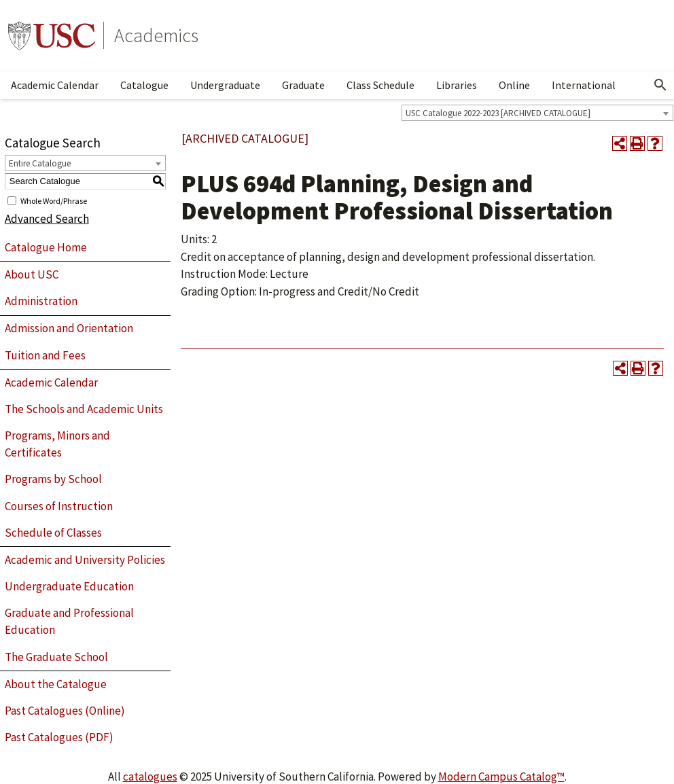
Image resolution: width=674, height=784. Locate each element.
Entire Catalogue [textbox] (40, 163)
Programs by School (53, 479)
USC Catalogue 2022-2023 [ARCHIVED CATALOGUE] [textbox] (498, 113)
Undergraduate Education (69, 586)
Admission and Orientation (69, 328)
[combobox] (537, 113)
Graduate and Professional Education (69, 622)
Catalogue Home (46, 247)
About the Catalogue (56, 684)
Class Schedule (380, 85)
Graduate (303, 85)
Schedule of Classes (53, 533)
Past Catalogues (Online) (65, 711)
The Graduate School (56, 657)
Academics (156, 35)
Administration (41, 301)
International (584, 85)
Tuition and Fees (45, 355)
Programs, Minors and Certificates (57, 444)
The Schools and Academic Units (84, 409)
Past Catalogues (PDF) (59, 737)
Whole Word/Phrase (54, 200)
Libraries (457, 85)
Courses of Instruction (59, 506)
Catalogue (144, 85)
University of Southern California (52, 35)
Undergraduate (225, 85)
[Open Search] (660, 85)
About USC (32, 274)
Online (514, 85)
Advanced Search (47, 219)
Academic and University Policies (85, 560)
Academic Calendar (55, 85)
